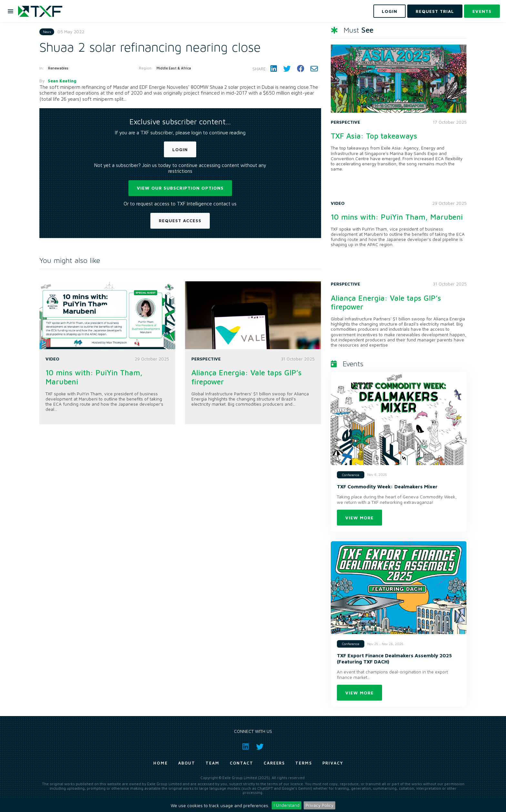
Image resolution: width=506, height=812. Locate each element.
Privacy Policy (319, 805)
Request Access (180, 221)
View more (359, 518)
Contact (242, 763)
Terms (304, 763)
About (187, 763)
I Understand (287, 805)
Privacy (333, 763)
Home (161, 763)
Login (180, 150)
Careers (274, 763)
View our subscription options (180, 188)
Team (213, 763)
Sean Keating (62, 81)
